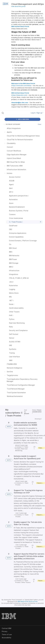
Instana (19, 447)
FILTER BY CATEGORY (12, 124)
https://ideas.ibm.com (19, 95)
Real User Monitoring (21, 450)
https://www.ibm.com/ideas (21, 86)
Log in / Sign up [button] (37, 113)
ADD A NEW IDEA (22, 119)
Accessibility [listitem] (6, 638)
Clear (40, 124)
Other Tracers (26, 582)
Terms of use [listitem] (7, 634)
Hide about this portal (18, 6)
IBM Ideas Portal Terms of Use (28, 601)
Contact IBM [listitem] (6, 628)
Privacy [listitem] (5, 631)
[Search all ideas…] (14, 113)
